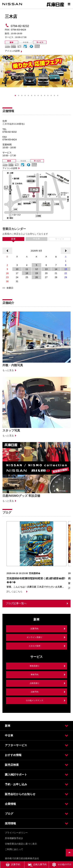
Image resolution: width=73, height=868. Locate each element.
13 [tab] (54, 96)
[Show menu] (69, 4)
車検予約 (35, 675)
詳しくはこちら (15, 592)
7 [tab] (35, 96)
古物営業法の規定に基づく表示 (21, 844)
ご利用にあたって (14, 849)
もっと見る (8, 370)
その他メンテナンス (35, 700)
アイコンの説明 (12, 51)
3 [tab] (22, 96)
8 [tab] (38, 96)
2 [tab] (19, 96)
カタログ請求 (35, 646)
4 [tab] (25, 96)
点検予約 (35, 692)
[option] (36, 557)
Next (71, 71)
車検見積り (35, 666)
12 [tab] (51, 96)
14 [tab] (58, 96)
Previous (2, 71)
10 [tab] (45, 96)
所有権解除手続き (14, 838)
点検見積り (35, 683)
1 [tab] (15, 96)
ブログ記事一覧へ (16, 603)
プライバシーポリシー (16, 833)
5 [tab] (28, 96)
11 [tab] (48, 96)
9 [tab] (41, 96)
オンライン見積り (35, 637)
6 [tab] (32, 96)
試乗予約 (35, 629)
